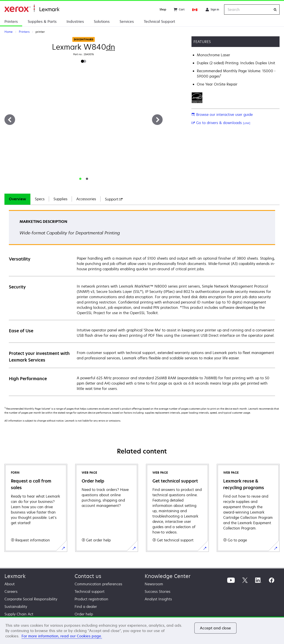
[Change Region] (195, 10)
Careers (11, 591)
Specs (40, 199)
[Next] (157, 120)
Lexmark (15, 576)
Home (32, 8)
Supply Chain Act (19, 614)
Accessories (86, 199)
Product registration (91, 599)
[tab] (80, 179)
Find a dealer (86, 607)
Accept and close (215, 628)
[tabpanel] (142, 303)
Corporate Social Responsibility (31, 599)
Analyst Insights (158, 599)
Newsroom (154, 584)
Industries (75, 21)
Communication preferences (98, 584)
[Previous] (10, 120)
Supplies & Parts (42, 21)
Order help (84, 614)
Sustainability (16, 607)
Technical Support (159, 21)
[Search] (275, 10)
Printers (11, 21)
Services (127, 21)
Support (114, 199)
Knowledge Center (168, 576)
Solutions (102, 21)
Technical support (90, 591)
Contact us (88, 576)
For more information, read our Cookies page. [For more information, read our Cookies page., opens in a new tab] (62, 636)
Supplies (60, 199)
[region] (142, 630)
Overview (17, 199)
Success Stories (158, 591)
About (10, 584)
